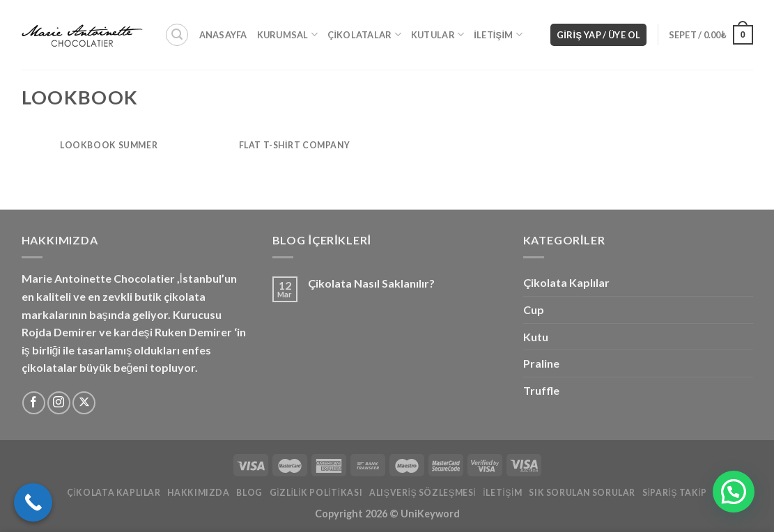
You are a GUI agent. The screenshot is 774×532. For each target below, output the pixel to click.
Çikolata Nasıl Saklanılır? (371, 283)
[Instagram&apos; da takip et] (59, 403)
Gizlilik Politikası (316, 493)
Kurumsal (288, 34)
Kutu (536, 337)
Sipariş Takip (675, 493)
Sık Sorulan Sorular (582, 493)
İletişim (498, 34)
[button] (734, 492)
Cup (534, 310)
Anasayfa (223, 35)
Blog (249, 493)
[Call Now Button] (33, 502)
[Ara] (177, 35)
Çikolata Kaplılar (566, 282)
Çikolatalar (364, 34)
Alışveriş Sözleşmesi (423, 493)
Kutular (438, 34)
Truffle (541, 390)
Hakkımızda (198, 493)
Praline (541, 363)
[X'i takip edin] (84, 403)
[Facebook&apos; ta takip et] (34, 403)
